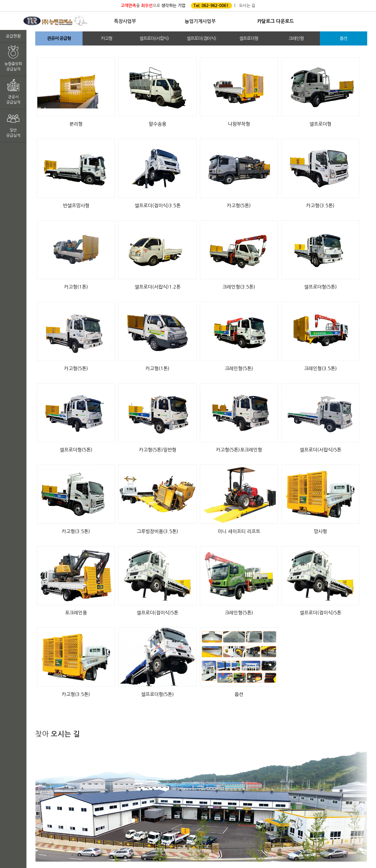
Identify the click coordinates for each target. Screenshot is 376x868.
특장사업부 (125, 21)
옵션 (343, 38)
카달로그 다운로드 (275, 21)
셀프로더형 (249, 38)
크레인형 (296, 38)
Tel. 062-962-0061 (211, 6)
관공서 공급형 (59, 38)
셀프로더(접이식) (201, 38)
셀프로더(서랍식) (154, 38)
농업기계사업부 (200, 21)
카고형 (106, 38)
